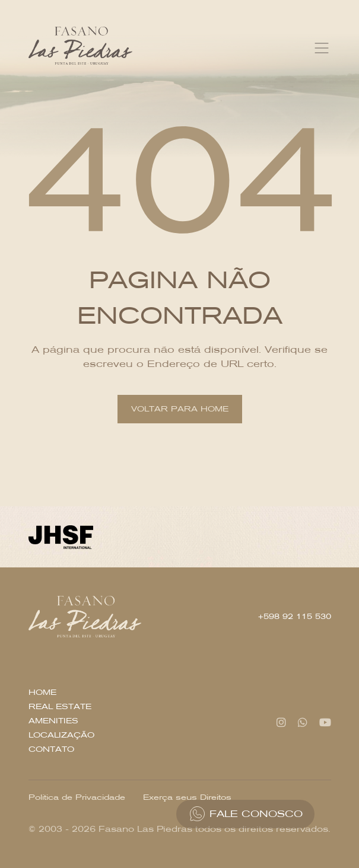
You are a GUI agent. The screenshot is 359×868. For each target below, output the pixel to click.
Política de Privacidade (77, 797)
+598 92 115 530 (295, 616)
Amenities (53, 721)
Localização (61, 735)
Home (42, 692)
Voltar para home (180, 409)
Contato (51, 749)
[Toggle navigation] (322, 48)
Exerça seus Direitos (187, 797)
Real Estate (60, 706)
